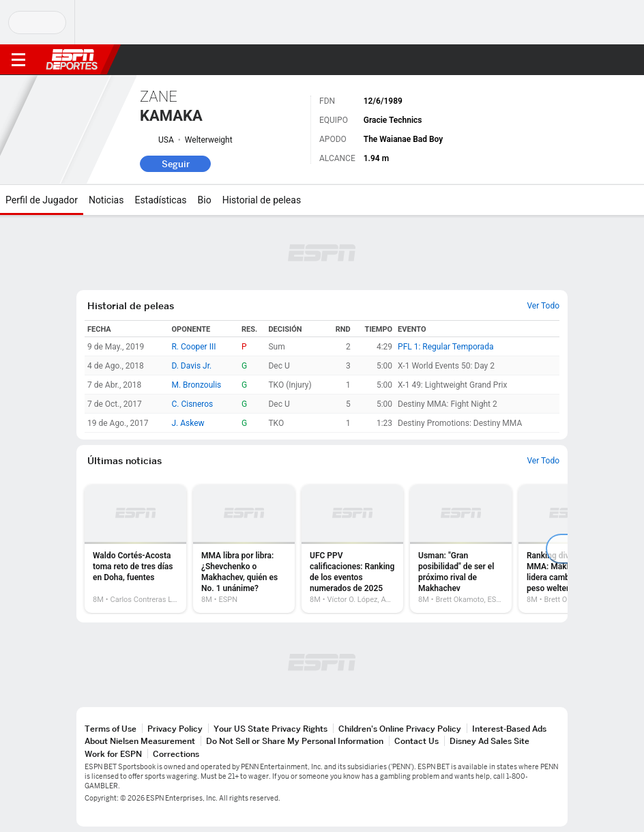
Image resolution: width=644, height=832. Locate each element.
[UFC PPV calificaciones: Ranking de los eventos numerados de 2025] (352, 549)
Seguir (176, 164)
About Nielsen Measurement (140, 741)
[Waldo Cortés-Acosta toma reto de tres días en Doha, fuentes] (135, 549)
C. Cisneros (192, 404)
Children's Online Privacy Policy (400, 729)
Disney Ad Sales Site (489, 741)
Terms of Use (111, 729)
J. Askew (188, 423)
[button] (606, 60)
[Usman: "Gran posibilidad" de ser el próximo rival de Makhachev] (461, 549)
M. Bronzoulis (196, 385)
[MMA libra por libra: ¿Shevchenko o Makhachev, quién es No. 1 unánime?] (244, 549)
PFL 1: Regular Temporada (445, 347)
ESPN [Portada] (72, 59)
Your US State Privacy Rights (270, 729)
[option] (135, 549)
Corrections (176, 754)
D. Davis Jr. (191, 366)
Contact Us (416, 741)
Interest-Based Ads (509, 729)
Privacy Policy (175, 729)
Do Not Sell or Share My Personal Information (295, 741)
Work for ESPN (113, 754)
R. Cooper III (193, 347)
